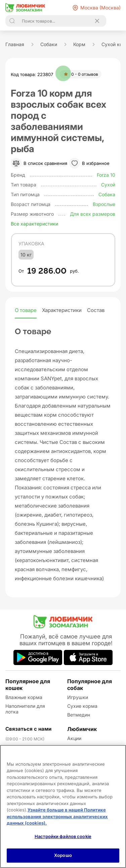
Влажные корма (24, 697)
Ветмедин (79, 715)
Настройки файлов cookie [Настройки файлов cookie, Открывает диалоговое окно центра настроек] (63, 836)
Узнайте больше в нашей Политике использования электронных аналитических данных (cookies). (57, 816)
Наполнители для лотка (25, 709)
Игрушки (78, 697)
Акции (74, 738)
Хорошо (63, 855)
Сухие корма (82, 706)
